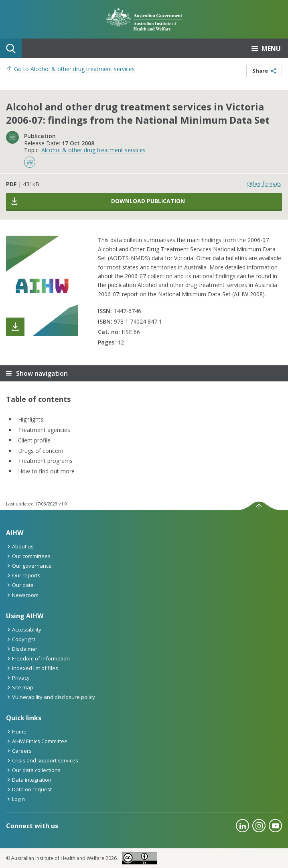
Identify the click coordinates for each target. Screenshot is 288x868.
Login (15, 799)
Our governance (29, 566)
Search (11, 49)
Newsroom (22, 595)
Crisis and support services (42, 760)
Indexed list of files (32, 668)
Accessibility (24, 630)
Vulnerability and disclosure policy (51, 697)
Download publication (97, 201)
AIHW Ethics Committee (37, 741)
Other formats (264, 183)
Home (16, 731)
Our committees (28, 556)
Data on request (29, 789)
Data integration (29, 780)
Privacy (18, 678)
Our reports (23, 575)
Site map (20, 687)
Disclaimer (22, 649)
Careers (19, 751)
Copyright (21, 639)
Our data (20, 585)
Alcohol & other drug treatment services (93, 150)
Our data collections (33, 770)
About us (20, 546)
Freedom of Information (38, 658)
